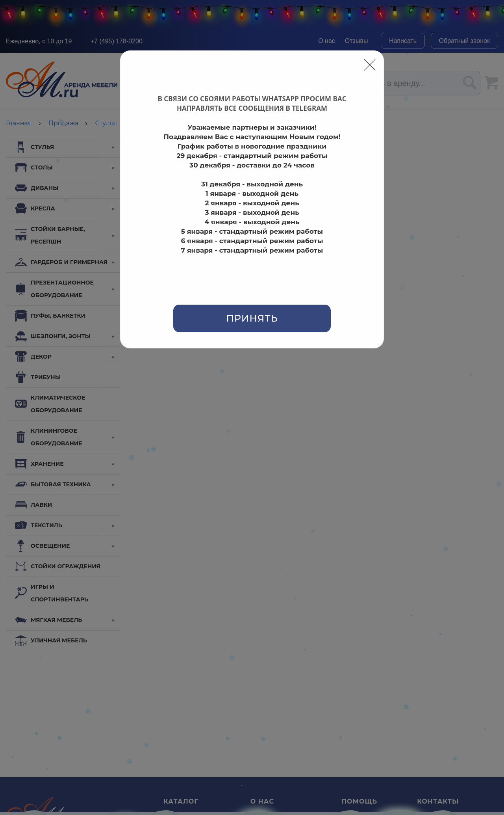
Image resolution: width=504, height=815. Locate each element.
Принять (252, 318)
